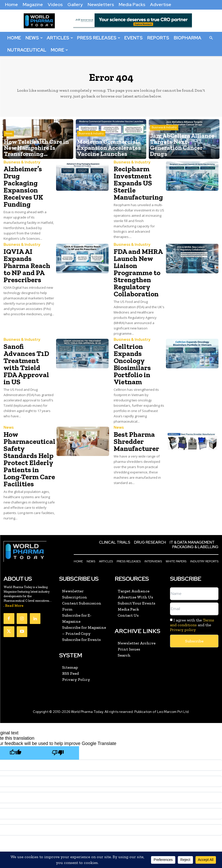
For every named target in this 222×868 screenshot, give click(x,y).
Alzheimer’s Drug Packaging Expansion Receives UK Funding (28, 181)
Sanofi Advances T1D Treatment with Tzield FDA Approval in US (26, 340)
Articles (60, 38)
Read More (14, 569)
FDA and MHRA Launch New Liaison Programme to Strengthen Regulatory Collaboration (135, 262)
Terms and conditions (192, 586)
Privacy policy (183, 594)
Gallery (75, 4)
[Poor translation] (58, 716)
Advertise (161, 4)
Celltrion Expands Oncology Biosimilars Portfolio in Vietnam (130, 346)
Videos (55, 4)
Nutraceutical (27, 50)
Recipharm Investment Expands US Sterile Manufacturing (135, 181)
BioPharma (188, 38)
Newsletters (101, 4)
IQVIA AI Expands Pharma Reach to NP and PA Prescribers (29, 253)
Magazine (33, 4)
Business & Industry (91, 144)
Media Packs (132, 4)
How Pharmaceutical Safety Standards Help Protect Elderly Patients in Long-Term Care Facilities (28, 431)
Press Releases (99, 38)
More (59, 50)
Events (133, 38)
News (34, 38)
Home (11, 4)
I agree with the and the (192, 588)
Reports (158, 38)
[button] (211, 38)
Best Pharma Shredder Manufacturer (133, 419)
